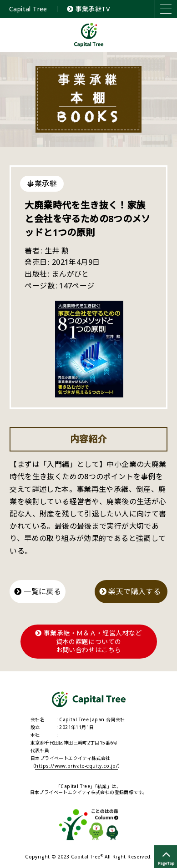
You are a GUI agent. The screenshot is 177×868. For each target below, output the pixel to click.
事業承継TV (88, 9)
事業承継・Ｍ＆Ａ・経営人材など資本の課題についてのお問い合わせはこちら (88, 641)
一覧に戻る (38, 591)
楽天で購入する (131, 591)
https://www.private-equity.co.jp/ (76, 766)
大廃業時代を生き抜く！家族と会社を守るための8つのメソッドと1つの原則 (87, 219)
